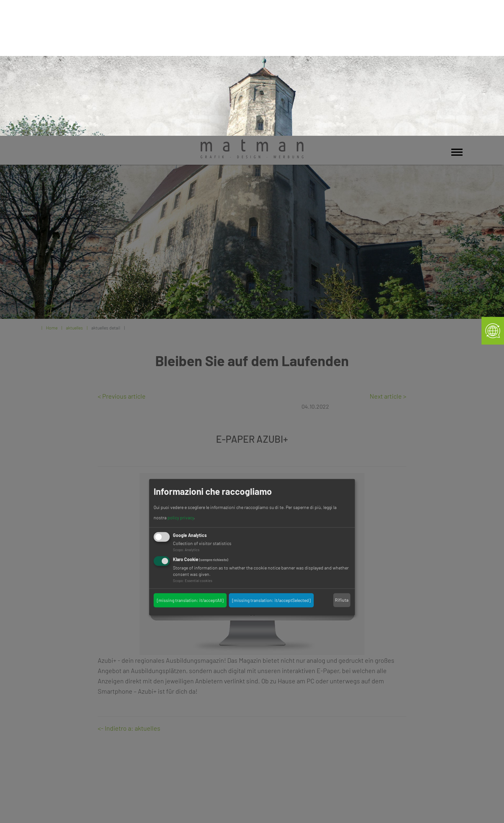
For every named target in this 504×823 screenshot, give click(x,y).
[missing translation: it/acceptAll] (190, 464)
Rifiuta (342, 464)
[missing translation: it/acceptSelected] (271, 464)
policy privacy (181, 382)
